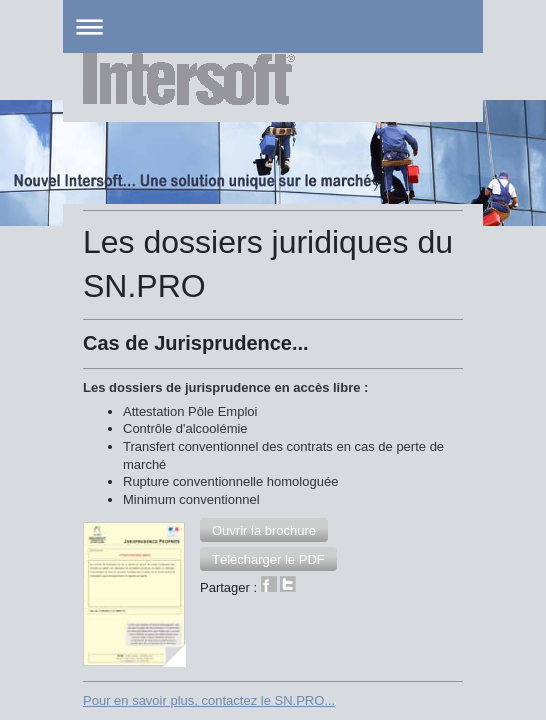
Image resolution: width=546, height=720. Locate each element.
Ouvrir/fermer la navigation (273, 26)
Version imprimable (151, 607)
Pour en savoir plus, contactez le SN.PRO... (209, 538)
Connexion (432, 606)
